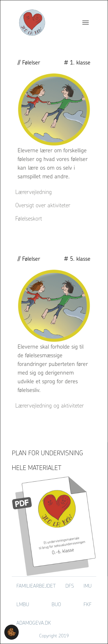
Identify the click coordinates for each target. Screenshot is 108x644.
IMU (88, 586)
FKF (88, 604)
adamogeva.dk (34, 623)
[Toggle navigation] (86, 23)
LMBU (23, 604)
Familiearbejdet (36, 586)
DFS (70, 586)
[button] (12, 632)
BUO (56, 604)
